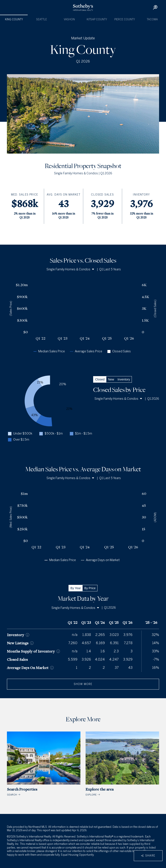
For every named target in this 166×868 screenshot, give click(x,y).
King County (14, 19)
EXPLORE (122, 764)
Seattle (41, 19)
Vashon (69, 19)
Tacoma (152, 19)
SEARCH (44, 764)
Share (148, 856)
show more (83, 684)
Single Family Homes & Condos (70, 269)
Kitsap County (97, 19)
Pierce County (125, 19)
